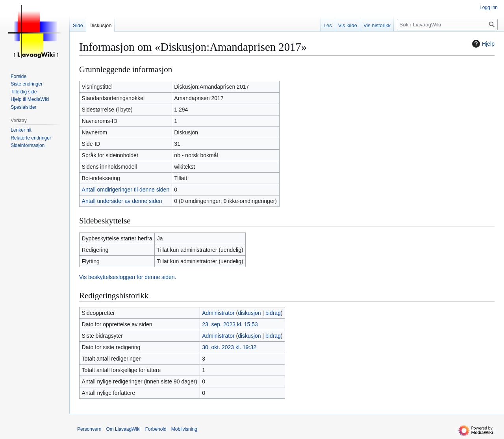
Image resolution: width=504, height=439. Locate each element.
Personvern (89, 429)
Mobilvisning (184, 429)
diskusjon (249, 313)
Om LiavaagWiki (123, 429)
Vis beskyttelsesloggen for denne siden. (128, 277)
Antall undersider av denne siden (122, 201)
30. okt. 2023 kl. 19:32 (229, 347)
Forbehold (156, 429)
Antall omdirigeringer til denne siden (126, 190)
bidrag (273, 313)
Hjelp (482, 44)
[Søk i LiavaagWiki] (447, 25)
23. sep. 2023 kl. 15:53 (230, 324)
